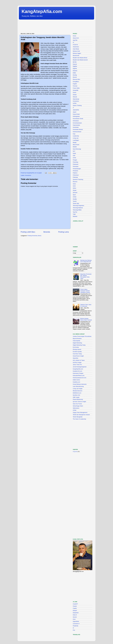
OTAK (74, 158)
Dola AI (75, 615)
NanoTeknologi (77, 149)
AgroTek (75, 40)
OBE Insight (76, 397)
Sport (74, 195)
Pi (73, 628)
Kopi (74, 134)
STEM (75, 197)
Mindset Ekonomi (78, 391)
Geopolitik (76, 90)
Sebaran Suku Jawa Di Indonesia (86, 305)
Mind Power (76, 145)
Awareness (76, 47)
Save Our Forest (77, 404)
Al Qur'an (75, 45)
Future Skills (76, 88)
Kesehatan (76, 127)
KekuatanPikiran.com (79, 375)
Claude (75, 606)
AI (73, 42)
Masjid (75, 142)
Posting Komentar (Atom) (34, 236)
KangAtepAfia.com (42, 11)
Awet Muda (76, 49)
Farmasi (75, 86)
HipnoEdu (75, 358)
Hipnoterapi (76, 99)
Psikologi (75, 177)
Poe (74, 630)
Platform (75, 173)
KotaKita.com (76, 382)
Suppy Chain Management (80, 412)
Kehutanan (76, 121)
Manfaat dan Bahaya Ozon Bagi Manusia (86, 261)
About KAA (76, 38)
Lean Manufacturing (78, 386)
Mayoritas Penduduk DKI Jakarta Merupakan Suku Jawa (86, 276)
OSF (74, 156)
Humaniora (28, 175)
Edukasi (75, 71)
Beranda (47, 232)
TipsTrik (75, 212)
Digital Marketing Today (79, 345)
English (75, 84)
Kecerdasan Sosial (78, 119)
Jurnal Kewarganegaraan (80, 367)
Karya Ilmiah (76, 114)
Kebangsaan (76, 116)
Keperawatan (76, 125)
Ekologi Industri (77, 349)
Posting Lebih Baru (28, 232)
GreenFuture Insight (78, 356)
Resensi (75, 182)
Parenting (75, 162)
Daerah (75, 64)
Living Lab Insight (78, 389)
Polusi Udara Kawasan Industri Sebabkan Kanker (85, 291)
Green (75, 92)
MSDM (75, 147)
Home (74, 36)
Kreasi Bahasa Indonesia (80, 384)
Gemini (75, 617)
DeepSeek (76, 613)
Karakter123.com (77, 371)
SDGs (74, 188)
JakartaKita (76, 110)
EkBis (74, 73)
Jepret (75, 112)
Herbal (75, 95)
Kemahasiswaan (77, 123)
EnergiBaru (76, 82)
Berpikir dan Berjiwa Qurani (80, 60)
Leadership (76, 136)
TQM (74, 214)
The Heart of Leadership (79, 419)
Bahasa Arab (76, 51)
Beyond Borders (77, 338)
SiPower (75, 193)
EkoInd (75, 77)
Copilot (75, 608)
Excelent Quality (77, 352)
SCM (74, 186)
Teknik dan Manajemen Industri (81, 415)
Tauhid (75, 201)
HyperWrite (76, 621)
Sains (74, 184)
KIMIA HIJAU (76, 380)
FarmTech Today (77, 354)
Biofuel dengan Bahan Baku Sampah (86, 319)
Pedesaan (76, 164)
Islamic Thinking (77, 105)
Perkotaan (76, 166)
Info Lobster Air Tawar (79, 360)
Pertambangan (77, 169)
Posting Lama (63, 232)
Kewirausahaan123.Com (80, 378)
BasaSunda (76, 55)
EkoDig (75, 75)
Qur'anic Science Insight (79, 402)
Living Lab (76, 138)
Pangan (75, 160)
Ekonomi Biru (76, 79)
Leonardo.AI (76, 624)
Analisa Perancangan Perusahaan (82, 336)
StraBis (75, 199)
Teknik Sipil (76, 203)
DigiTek (75, 68)
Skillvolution (76, 408)
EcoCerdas (76, 347)
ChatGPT (75, 604)
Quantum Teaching (78, 179)
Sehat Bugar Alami (78, 406)
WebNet (75, 216)
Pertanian (75, 171)
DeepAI (75, 611)
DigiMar (75, 66)
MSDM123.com (77, 393)
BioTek (75, 62)
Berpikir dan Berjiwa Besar (80, 58)
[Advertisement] (52, 26)
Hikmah (75, 97)
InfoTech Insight (77, 362)
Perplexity (75, 626)
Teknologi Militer (77, 210)
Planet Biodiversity (78, 399)
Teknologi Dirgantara (78, 206)
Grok (74, 619)
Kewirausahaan (77, 132)
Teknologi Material (78, 208)
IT (73, 108)
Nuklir (74, 153)
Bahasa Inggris (77, 53)
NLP (74, 151)
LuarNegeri (76, 140)
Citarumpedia (76, 341)
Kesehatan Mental (78, 129)
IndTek (75, 103)
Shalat (75, 190)
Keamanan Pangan (78, 373)
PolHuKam (76, 175)
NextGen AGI (76, 395)
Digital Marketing (77, 343)
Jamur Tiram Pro (77, 365)
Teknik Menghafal (78, 417)
